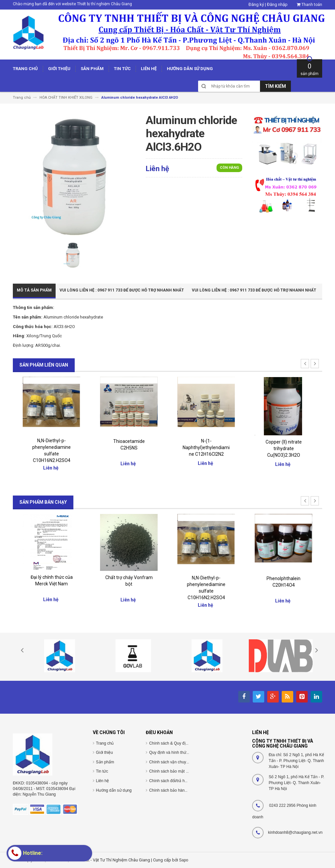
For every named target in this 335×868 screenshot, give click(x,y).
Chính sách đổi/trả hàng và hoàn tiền (181, 781)
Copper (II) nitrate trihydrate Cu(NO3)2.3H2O (284, 448)
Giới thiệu (104, 753)
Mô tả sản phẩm (34, 290)
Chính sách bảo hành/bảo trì (174, 790)
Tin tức (102, 771)
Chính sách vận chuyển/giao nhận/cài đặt (185, 762)
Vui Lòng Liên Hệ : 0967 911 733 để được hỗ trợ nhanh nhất (122, 290)
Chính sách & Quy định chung (175, 743)
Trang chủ (105, 743)
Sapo (184, 860)
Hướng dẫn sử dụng (114, 790)
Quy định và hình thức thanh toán (178, 753)
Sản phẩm (105, 762)
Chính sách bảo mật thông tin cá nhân (182, 771)
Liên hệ (103, 781)
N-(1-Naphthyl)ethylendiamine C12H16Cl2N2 (206, 447)
